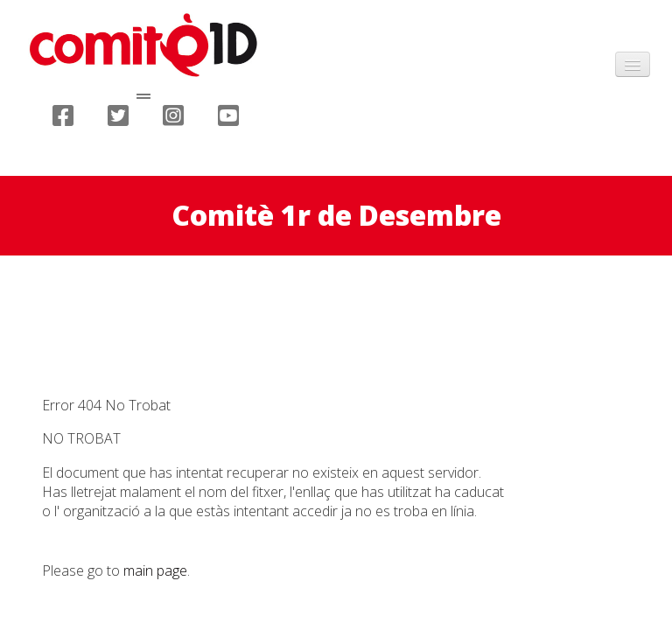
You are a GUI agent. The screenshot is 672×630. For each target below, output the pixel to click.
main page (155, 570)
